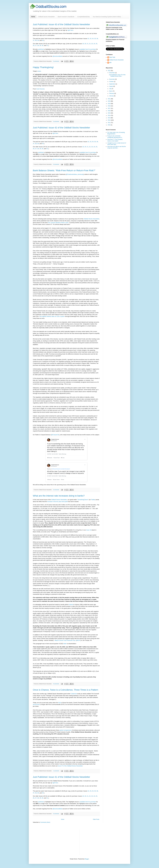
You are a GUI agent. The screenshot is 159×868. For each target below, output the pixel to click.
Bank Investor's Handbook (66, 17)
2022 (109, 71)
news (39, 71)
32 (88, 39)
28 (38, 45)
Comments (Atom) (45, 822)
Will (110, 63)
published (41, 49)
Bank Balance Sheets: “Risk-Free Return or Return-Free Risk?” (64, 170)
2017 (109, 108)
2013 (109, 118)
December (112, 73)
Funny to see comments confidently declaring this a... (115, 137)
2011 (109, 123)
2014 (109, 115)
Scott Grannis (40, 89)
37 (34, 40)
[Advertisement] (96, 842)
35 (95, 39)
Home (33, 17)
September (112, 84)
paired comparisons (65, 730)
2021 (109, 99)
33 (91, 39)
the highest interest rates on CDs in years (52, 316)
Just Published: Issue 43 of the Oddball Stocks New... (117, 75)
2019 (109, 104)
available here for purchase (88, 49)
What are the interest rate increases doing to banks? (59, 496)
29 (40, 45)
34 (93, 39)
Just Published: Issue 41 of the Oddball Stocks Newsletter (61, 777)
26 (34, 45)
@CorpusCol (55, 435)
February (112, 93)
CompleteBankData (84, 17)
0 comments (56, 61)
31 (47, 45)
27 (36, 45)
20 (85, 44)
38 (36, 40)
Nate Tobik (112, 57)
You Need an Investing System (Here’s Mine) (107, 17)
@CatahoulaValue (71, 174)
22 (90, 44)
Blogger (87, 859)
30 (43, 45)
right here (70, 30)
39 (38, 40)
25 (96, 44)
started (71, 605)
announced (36, 704)
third (60, 703)
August (111, 86)
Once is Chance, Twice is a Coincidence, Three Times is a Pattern (66, 690)
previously (81, 174)
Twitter (93, 500)
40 (43, 40)
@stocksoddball (57, 56)
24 (94, 44)
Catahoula (74, 694)
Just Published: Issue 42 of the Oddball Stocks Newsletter (61, 128)
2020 (109, 101)
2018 (109, 106)
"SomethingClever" (83, 500)
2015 (109, 113)
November (112, 79)
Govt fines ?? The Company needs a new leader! (115, 140)
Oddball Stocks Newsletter (46, 17)
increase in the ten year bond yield (57, 502)
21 (88, 44)
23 (92, 44)
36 (97, 39)
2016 (109, 111)
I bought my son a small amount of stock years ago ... (117, 144)
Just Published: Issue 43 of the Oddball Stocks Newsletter (61, 24)
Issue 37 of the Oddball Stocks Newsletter (70, 766)
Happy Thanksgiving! (43, 67)
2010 (109, 125)
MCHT (78, 640)
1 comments (56, 771)
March (111, 91)
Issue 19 (89, 530)
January (112, 96)
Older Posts (96, 819)
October (112, 82)
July (110, 89)
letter (65, 644)
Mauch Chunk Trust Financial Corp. (65, 640)
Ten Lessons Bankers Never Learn (58, 223)
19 (83, 44)
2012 (109, 120)
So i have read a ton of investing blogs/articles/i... (116, 133)
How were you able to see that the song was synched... (117, 147)
